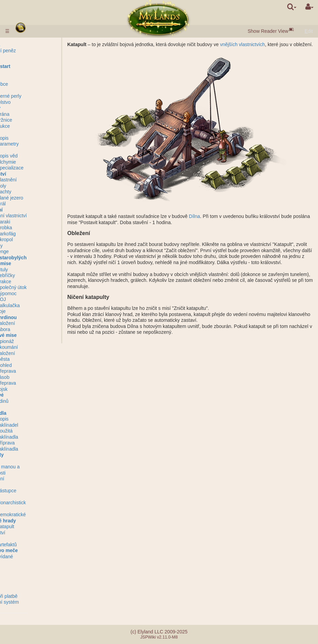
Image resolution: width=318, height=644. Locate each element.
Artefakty (29, 455)
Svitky (25, 461)
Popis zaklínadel (43, 422)
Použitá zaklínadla (43, 434)
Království (30, 174)
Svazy (25, 485)
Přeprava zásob (42, 374)
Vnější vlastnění (36, 180)
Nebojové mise (36, 335)
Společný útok (48, 287)
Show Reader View (268, 31)
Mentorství (30, 533)
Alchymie (42, 162)
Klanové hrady (35, 521)
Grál (37, 204)
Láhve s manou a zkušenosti (37, 470)
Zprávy (26, 574)
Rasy (24, 72)
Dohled (40, 365)
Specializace (46, 168)
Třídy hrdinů (32, 401)
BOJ (37, 299)
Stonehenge (32, 251)
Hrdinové (29, 395)
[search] (292, 7)
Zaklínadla (30, 413)
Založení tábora (42, 326)
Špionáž (41, 341)
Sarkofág (42, 234)
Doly (37, 186)
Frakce (40, 282)
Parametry (44, 144)
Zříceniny (29, 246)
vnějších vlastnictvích (250, 44)
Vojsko (26, 132)
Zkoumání (43, 347)
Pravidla (28, 44)
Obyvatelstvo (33, 102)
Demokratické (47, 515)
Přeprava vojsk (42, 386)
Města (26, 78)
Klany (25, 497)
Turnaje (27, 538)
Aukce (39, 126)
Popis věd (43, 156)
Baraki (39, 222)
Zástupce (42, 491)
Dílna (202, 222)
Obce (38, 84)
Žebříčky (42, 275)
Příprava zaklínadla (43, 446)
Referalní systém (37, 602)
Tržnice (40, 120)
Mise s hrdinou (36, 317)
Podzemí (29, 210)
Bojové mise (33, 263)
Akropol (41, 239)
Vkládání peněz (35, 51)
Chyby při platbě (36, 596)
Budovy (28, 108)
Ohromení (29, 479)
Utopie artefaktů (36, 545)
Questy (26, 568)
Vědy (24, 150)
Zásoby (27, 90)
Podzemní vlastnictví (41, 216)
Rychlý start (32, 66)
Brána (39, 114)
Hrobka (40, 228)
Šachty (40, 192)
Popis (38, 138)
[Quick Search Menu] (292, 7)
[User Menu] (309, 7)
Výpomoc (42, 293)
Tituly (38, 270)
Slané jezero (46, 198)
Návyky (27, 407)
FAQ (24, 590)
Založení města (42, 356)
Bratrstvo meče (36, 550)
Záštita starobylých (41, 258)
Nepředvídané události (34, 560)
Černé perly (45, 96)
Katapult (41, 526)
